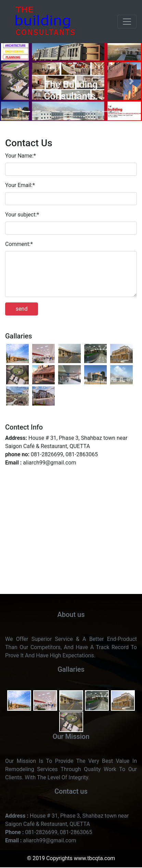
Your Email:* (20, 185)
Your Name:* (21, 156)
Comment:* (19, 244)
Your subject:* (22, 215)
